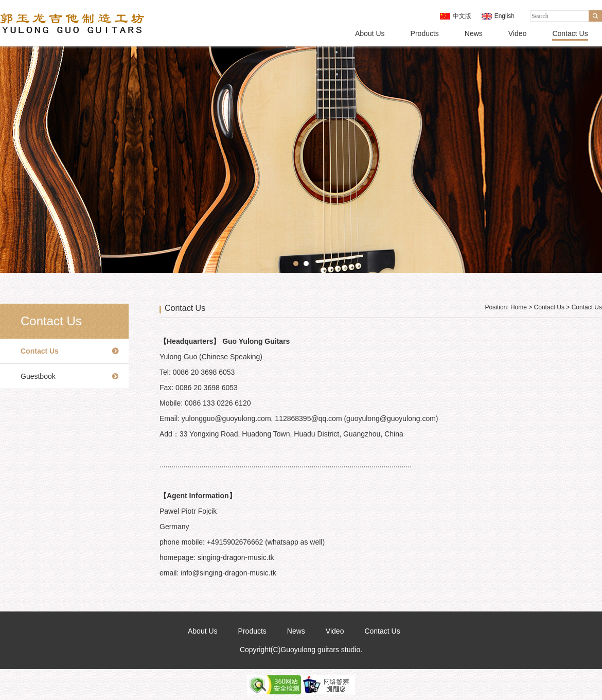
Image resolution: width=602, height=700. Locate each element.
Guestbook (38, 376)
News (474, 33)
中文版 (462, 16)
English (504, 16)
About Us (370, 33)
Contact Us (570, 33)
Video (518, 33)
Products (425, 33)
